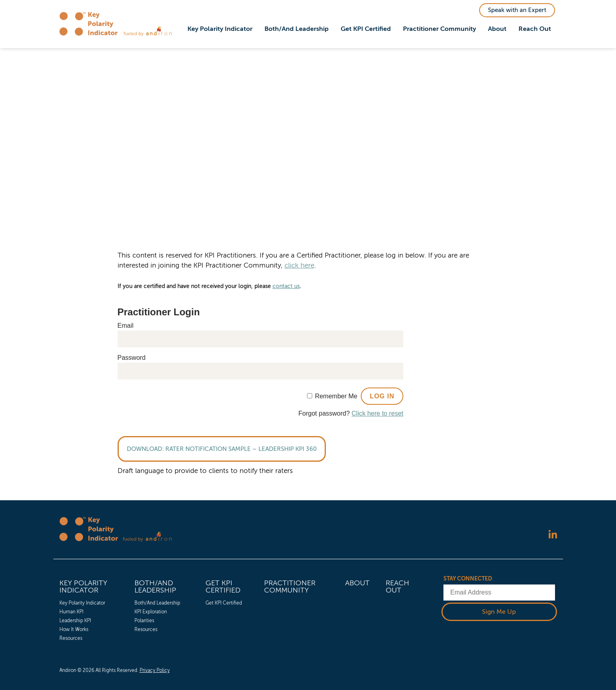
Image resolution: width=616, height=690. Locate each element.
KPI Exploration (151, 612)
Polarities (144, 621)
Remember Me (336, 396)
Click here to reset (377, 413)
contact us (286, 286)
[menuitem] (220, 29)
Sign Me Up (499, 611)
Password (132, 358)
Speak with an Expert (517, 10)
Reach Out (535, 29)
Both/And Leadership (297, 29)
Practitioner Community (439, 29)
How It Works (74, 629)
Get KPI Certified (366, 29)
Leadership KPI (75, 621)
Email (126, 326)
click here (299, 265)
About (497, 29)
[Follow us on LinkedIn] (553, 535)
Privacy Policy (155, 670)
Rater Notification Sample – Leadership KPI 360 (241, 449)
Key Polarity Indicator (220, 29)
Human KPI (71, 612)
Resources (71, 638)
